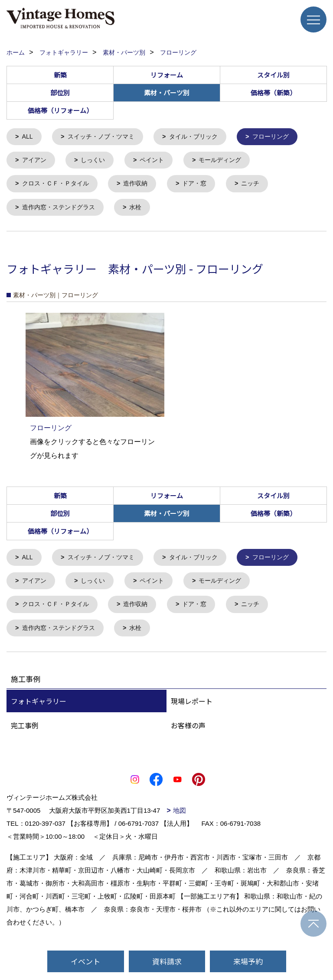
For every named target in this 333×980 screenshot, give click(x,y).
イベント (85, 961)
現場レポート (192, 707)
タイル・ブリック (202, 137)
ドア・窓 (203, 186)
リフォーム (167, 75)
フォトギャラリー (39, 707)
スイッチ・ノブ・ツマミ (105, 137)
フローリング (282, 137)
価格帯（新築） (273, 92)
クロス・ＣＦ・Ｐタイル (58, 186)
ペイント (157, 161)
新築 (60, 75)
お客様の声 (188, 731)
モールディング (228, 161)
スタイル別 (273, 75)
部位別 (60, 92)
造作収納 (142, 186)
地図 (180, 816)
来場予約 (248, 961)
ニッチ (261, 186)
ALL (28, 137)
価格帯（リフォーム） (60, 110)
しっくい (96, 161)
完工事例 (25, 731)
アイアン (36, 161)
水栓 (142, 210)
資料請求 (167, 961)
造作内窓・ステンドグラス (62, 210)
